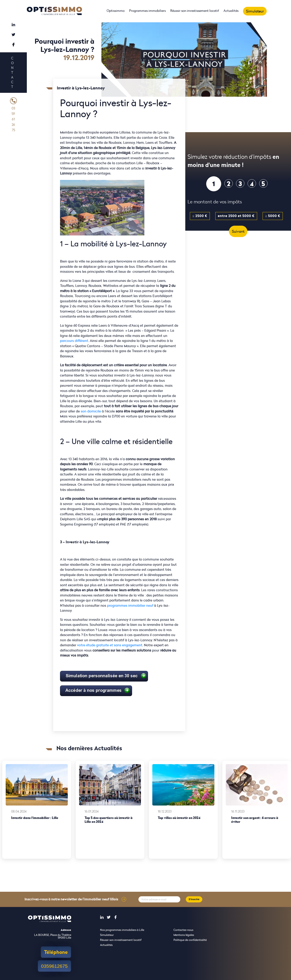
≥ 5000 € (273, 216)
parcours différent (74, 341)
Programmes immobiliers (147, 11)
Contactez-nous (183, 930)
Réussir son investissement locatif (195, 11)
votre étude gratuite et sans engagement (110, 645)
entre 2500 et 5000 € (236, 216)
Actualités (231, 11)
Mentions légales (184, 935)
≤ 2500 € (200, 216)
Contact (12, 72)
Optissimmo (116, 11)
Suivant (238, 231)
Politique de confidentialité (190, 940)
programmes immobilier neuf (130, 605)
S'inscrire (194, 899)
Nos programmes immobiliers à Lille (122, 930)
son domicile (91, 411)
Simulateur (255, 11)
